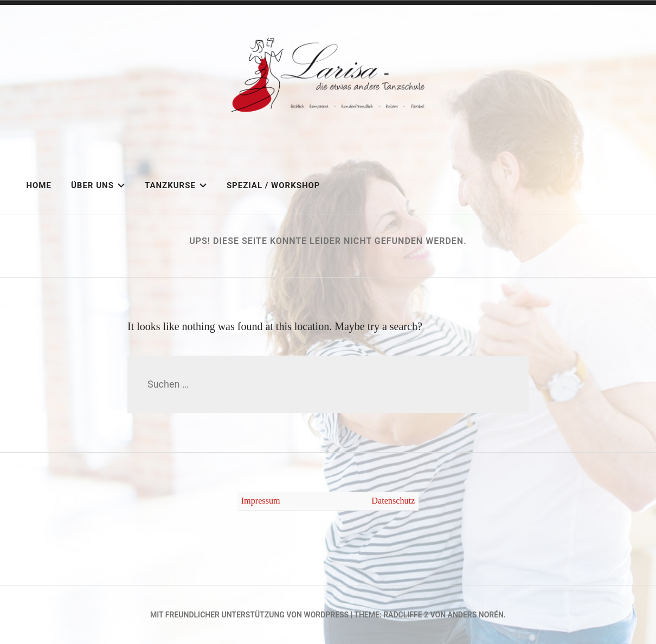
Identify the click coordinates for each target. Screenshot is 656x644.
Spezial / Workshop (274, 185)
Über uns (98, 185)
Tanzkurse (176, 185)
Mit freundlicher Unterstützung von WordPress (249, 615)
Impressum (261, 501)
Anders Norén (476, 615)
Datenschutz (393, 501)
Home (39, 185)
